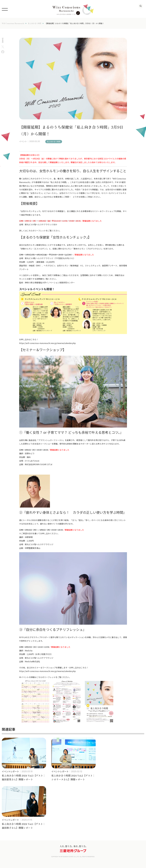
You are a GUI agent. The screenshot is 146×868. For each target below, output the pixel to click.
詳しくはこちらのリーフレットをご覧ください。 (40, 231)
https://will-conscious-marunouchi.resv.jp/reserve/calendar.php (47, 343)
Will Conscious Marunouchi (13, 23)
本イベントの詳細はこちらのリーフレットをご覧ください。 (45, 677)
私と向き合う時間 (35, 23)
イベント (23, 141)
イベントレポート (10, 771)
